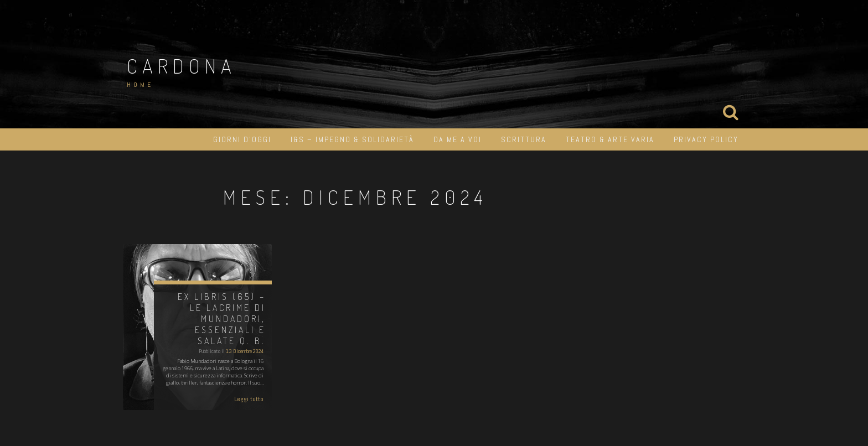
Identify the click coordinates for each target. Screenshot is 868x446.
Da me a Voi (458, 139)
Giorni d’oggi (242, 139)
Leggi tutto (249, 399)
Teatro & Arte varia (610, 139)
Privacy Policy (706, 139)
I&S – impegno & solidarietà (352, 139)
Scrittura (524, 139)
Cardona (182, 66)
